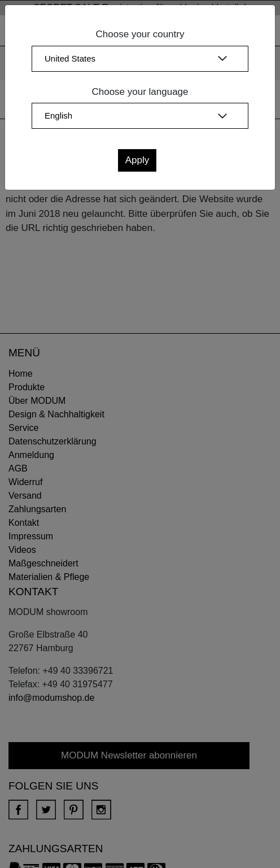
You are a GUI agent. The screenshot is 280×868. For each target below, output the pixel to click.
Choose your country (140, 34)
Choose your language (140, 92)
